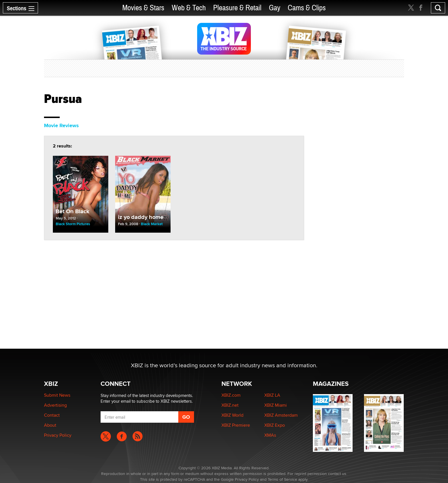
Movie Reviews (61, 125)
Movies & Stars (143, 8)
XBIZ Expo (275, 425)
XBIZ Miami (276, 405)
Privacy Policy (58, 435)
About (50, 425)
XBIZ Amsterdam (281, 415)
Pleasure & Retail (237, 8)
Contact (52, 415)
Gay (275, 8)
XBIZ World (232, 415)
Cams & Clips (307, 8)
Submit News (57, 395)
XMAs (270, 435)
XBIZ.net (230, 405)
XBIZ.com (231, 395)
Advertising (55, 405)
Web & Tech (189, 8)
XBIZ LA (272, 395)
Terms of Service (282, 479)
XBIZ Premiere (236, 425)
